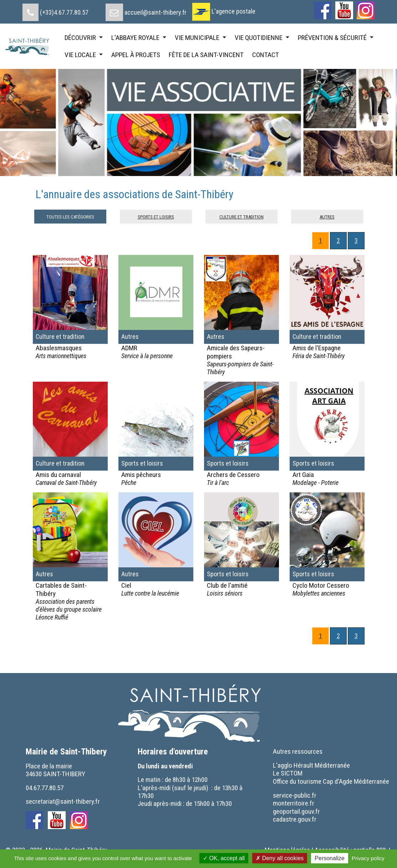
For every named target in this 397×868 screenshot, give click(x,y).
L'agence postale (233, 11)
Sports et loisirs (156, 216)
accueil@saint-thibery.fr (156, 12)
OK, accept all (224, 858)
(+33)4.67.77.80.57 (64, 12)
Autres (327, 216)
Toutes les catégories (70, 216)
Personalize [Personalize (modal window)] (330, 858)
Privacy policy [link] (368, 858)
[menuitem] (55, 10)
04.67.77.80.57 (45, 788)
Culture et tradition (241, 216)
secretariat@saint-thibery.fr (63, 801)
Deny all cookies (280, 858)
